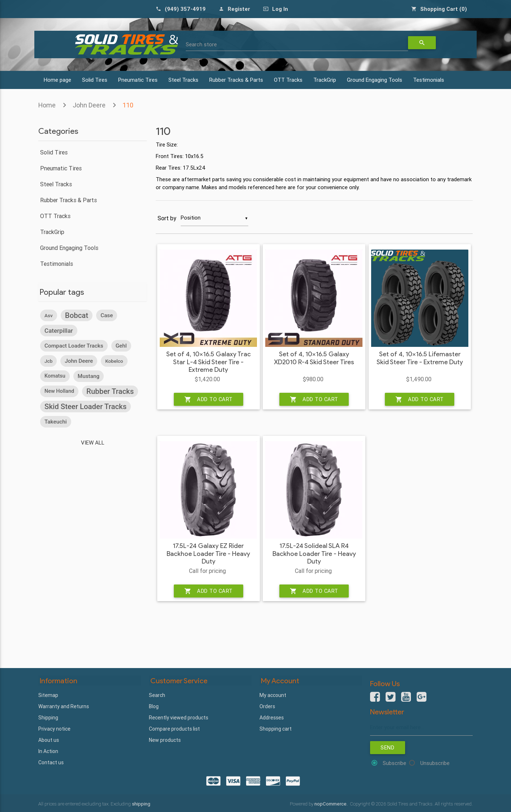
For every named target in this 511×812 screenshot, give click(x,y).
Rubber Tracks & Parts (236, 80)
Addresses (272, 717)
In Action (48, 751)
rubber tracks (110, 391)
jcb (48, 361)
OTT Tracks (288, 80)
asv (49, 315)
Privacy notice (54, 728)
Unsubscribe (435, 763)
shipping (141, 804)
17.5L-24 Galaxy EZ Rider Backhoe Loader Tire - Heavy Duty (208, 554)
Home (47, 105)
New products (165, 740)
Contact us (51, 762)
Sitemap (48, 695)
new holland (59, 391)
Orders (267, 706)
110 (128, 105)
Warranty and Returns (64, 706)
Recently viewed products (179, 717)
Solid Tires (95, 80)
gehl (121, 345)
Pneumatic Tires (138, 80)
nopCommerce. (332, 804)
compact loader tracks (74, 345)
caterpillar (59, 330)
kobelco (114, 361)
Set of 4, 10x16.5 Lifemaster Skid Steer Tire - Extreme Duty (420, 359)
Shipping (48, 717)
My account (273, 695)
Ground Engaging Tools (375, 80)
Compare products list (174, 728)
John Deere (89, 105)
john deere (79, 361)
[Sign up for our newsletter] (421, 728)
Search (157, 695)
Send (388, 748)
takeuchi (56, 421)
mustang (89, 376)
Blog (154, 706)
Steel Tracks (183, 80)
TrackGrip (325, 80)
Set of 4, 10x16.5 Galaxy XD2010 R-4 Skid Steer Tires (314, 359)
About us (49, 740)
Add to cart (209, 400)
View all (93, 442)
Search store (201, 44)
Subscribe (394, 763)
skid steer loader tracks (85, 406)
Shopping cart (276, 728)
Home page (57, 80)
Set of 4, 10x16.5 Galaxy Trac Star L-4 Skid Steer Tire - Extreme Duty (209, 362)
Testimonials (429, 80)
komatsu (55, 376)
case (107, 315)
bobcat (77, 315)
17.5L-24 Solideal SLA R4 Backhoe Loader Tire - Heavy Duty (314, 554)
